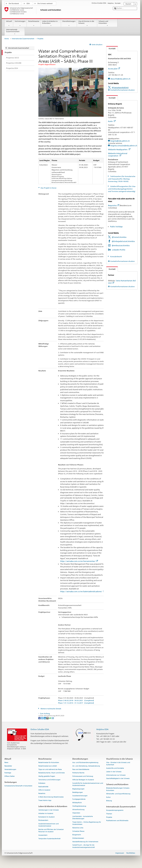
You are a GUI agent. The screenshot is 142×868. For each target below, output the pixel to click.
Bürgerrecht (77, 835)
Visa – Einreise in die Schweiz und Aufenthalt (118, 764)
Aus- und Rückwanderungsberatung (85, 763)
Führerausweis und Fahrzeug (83, 776)
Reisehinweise (34, 23)
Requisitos (114, 205)
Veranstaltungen (10, 769)
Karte (112, 121)
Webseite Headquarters (119, 149)
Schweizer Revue (78, 831)
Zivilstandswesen (78, 838)
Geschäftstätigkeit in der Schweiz (118, 779)
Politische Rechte (78, 773)
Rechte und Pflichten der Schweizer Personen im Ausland (51, 831)
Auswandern (43, 835)
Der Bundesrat (14, 4)
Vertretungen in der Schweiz (49, 810)
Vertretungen (20, 23)
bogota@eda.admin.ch (120, 141)
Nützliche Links (78, 828)
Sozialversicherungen (80, 796)
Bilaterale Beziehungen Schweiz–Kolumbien (118, 789)
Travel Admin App (45, 800)
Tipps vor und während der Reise (50, 769)
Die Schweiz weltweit (45, 4)
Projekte (109, 817)
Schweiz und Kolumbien (107, 23)
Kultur (108, 797)
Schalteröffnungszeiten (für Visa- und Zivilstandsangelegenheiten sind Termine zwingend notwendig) (122, 189)
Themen (109, 814)
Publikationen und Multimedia (117, 821)
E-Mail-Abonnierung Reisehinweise (51, 797)
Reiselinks (42, 794)
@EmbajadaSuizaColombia (123, 241)
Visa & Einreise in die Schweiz (87, 23)
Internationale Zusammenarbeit (15, 32)
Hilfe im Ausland (44, 790)
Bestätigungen (78, 792)
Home (7, 39)
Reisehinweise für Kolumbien (49, 763)
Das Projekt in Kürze (48, 188)
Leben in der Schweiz (114, 772)
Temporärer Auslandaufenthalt (49, 839)
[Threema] (48, 718)
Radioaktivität (43, 787)
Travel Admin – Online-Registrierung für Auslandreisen (87, 823)
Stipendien (76, 813)
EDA (28, 4)
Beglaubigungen (78, 789)
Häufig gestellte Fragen (47, 776)
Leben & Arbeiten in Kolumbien (51, 23)
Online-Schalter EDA (40, 729)
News (6, 763)
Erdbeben (42, 783)
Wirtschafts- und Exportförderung (118, 794)
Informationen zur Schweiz (116, 775)
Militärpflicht (77, 803)
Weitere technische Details (51, 709)
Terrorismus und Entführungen (49, 780)
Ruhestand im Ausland (46, 817)
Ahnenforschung (78, 810)
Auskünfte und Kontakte (115, 768)
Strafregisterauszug (79, 806)
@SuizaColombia (119, 237)
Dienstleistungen (69, 23)
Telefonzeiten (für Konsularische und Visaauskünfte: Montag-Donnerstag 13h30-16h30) (122, 179)
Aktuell (9, 23)
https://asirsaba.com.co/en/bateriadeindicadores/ (83, 592)
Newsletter (8, 766)
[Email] (53, 718)
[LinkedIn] (45, 718)
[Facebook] (40, 718)
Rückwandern (43, 820)
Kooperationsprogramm (115, 810)
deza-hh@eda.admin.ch (120, 79)
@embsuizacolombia (121, 245)
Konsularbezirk (116, 256)
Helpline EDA (102, 729)
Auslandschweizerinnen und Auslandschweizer (49, 825)
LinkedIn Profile (119, 250)
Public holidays (116, 227)
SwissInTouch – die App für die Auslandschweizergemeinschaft (84, 846)
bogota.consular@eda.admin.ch (124, 146)
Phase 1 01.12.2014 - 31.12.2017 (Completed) (76, 703)
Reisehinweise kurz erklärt (48, 766)
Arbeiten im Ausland (46, 813)
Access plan (114, 69)
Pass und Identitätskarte (81, 769)
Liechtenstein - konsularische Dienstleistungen (83, 818)
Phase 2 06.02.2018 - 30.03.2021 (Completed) (76, 700)
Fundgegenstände (79, 799)
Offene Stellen (10, 776)
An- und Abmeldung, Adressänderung (86, 766)
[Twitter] (42, 718)
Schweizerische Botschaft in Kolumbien (18, 786)
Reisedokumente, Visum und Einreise (52, 773)
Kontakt (111, 48)
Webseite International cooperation (118, 155)
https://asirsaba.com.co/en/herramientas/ (79, 561)
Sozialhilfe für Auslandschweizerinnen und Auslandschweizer (88, 784)
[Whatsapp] (50, 718)
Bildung (109, 801)
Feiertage (8, 773)
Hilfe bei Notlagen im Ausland (83, 780)
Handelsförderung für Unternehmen (85, 842)
